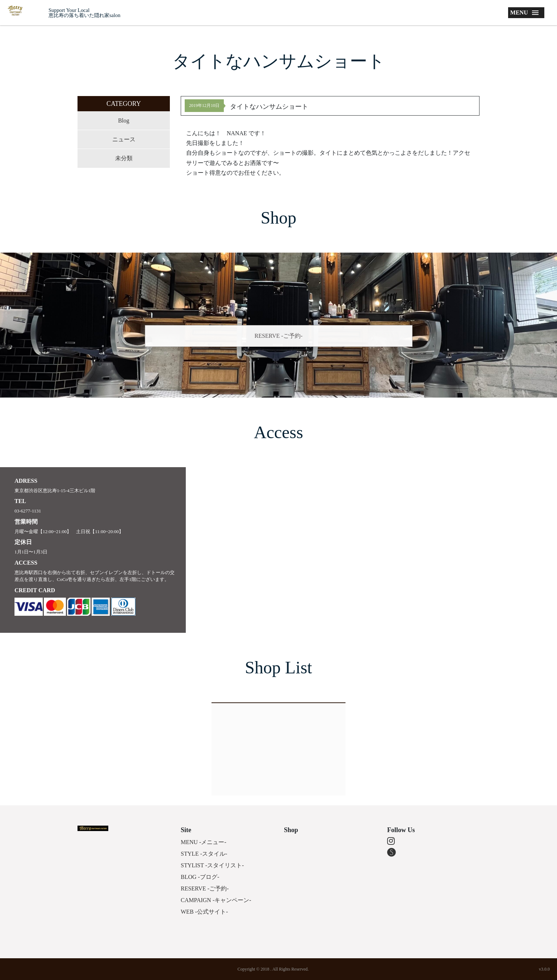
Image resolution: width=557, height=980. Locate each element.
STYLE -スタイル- (204, 854)
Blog (124, 121)
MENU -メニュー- (204, 842)
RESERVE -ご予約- (279, 336)
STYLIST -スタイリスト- (212, 865)
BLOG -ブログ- (200, 877)
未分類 (124, 158)
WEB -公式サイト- (204, 912)
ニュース (124, 139)
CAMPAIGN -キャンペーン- (216, 900)
